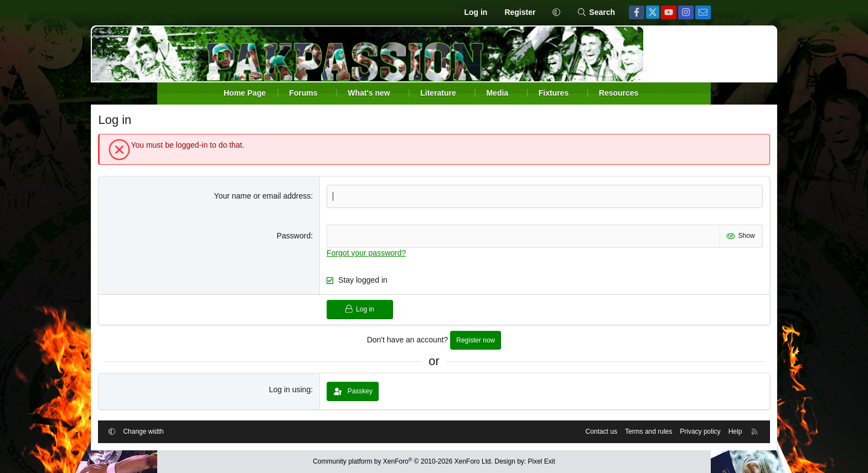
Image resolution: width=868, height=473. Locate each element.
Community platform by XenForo (403, 462)
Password (316, 237)
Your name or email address (285, 197)
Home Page (245, 93)
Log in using (313, 391)
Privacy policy (632, 430)
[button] (556, 13)
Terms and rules (580, 430)
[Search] (596, 13)
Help (667, 430)
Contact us (533, 430)
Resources (619, 93)
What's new (369, 93)
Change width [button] (211, 430)
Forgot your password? (389, 254)
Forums (303, 93)
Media (497, 93)
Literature (438, 93)
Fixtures (554, 93)
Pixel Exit (542, 462)
